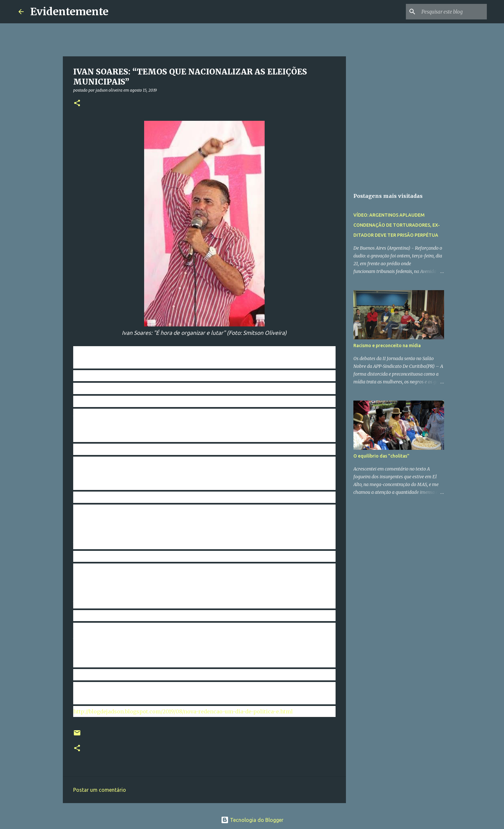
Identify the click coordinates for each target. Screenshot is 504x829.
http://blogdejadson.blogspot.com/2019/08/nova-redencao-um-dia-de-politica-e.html (183, 711)
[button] (77, 103)
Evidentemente (69, 12)
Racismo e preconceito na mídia (387, 346)
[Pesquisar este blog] (453, 12)
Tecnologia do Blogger (252, 820)
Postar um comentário (100, 790)
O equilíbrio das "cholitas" (381, 456)
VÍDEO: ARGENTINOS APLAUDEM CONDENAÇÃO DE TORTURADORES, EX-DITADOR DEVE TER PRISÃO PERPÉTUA (397, 225)
